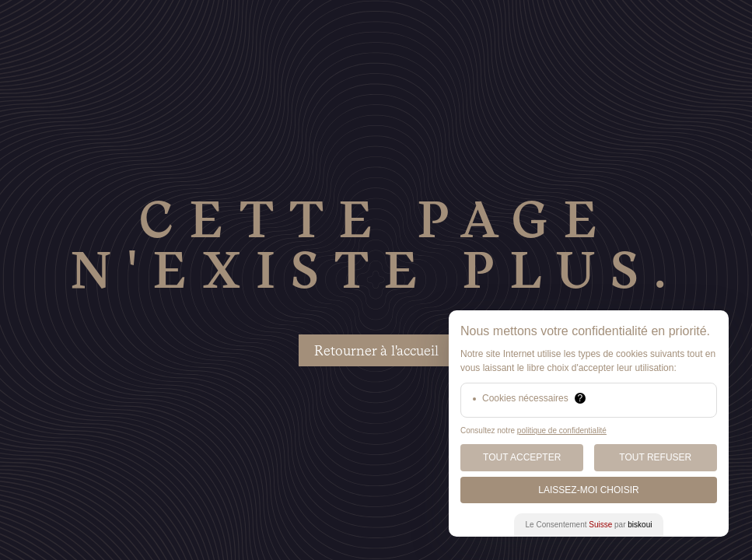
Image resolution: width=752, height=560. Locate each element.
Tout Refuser (655, 457)
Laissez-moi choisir (588, 490)
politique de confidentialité (562, 430)
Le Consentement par (589, 525)
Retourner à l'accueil (376, 350)
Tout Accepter (522, 457)
